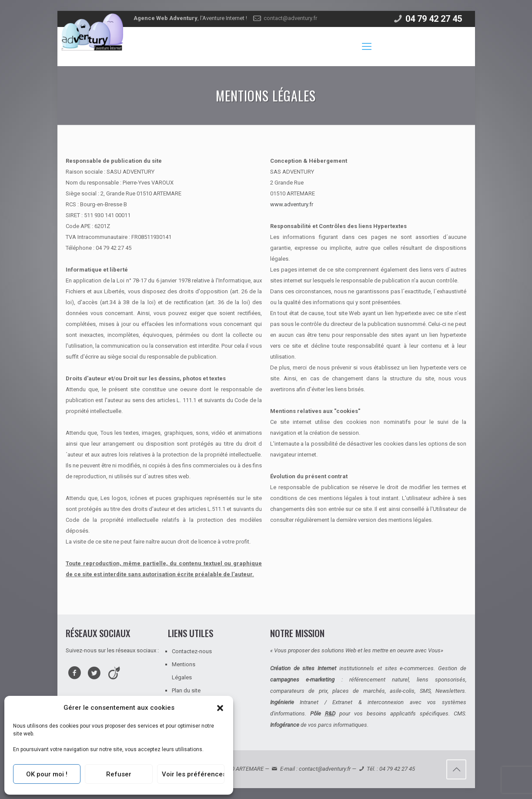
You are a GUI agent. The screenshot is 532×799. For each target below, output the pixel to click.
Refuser (119, 774)
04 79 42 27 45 (434, 19)
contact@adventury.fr (290, 18)
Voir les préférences (193, 774)
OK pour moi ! (47, 774)
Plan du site (186, 690)
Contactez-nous (192, 651)
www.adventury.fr (293, 204)
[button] (220, 708)
